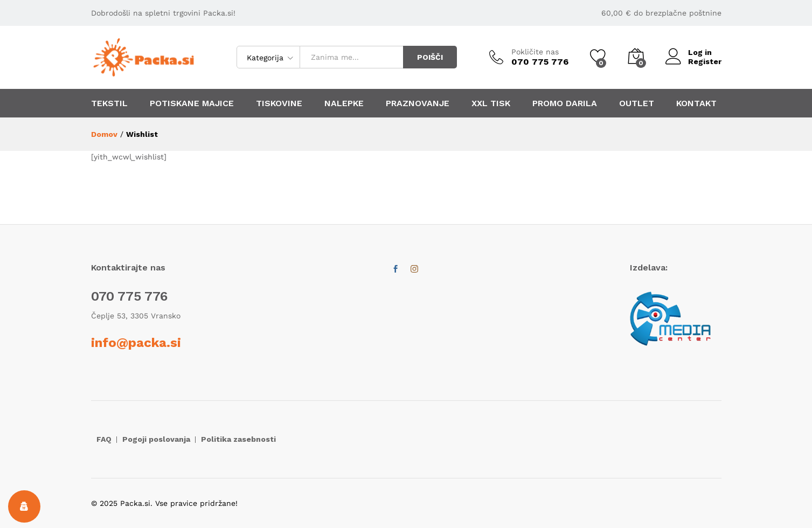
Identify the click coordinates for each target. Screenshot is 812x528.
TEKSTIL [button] (109, 103)
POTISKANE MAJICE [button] (192, 103)
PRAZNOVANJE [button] (418, 103)
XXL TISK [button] (491, 103)
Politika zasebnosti (238, 439)
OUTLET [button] (637, 103)
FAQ (104, 439)
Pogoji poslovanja (156, 439)
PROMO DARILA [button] (565, 103)
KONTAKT (696, 103)
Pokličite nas (535, 52)
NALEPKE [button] (344, 103)
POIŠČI (430, 57)
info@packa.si (136, 343)
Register (705, 61)
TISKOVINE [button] (279, 103)
